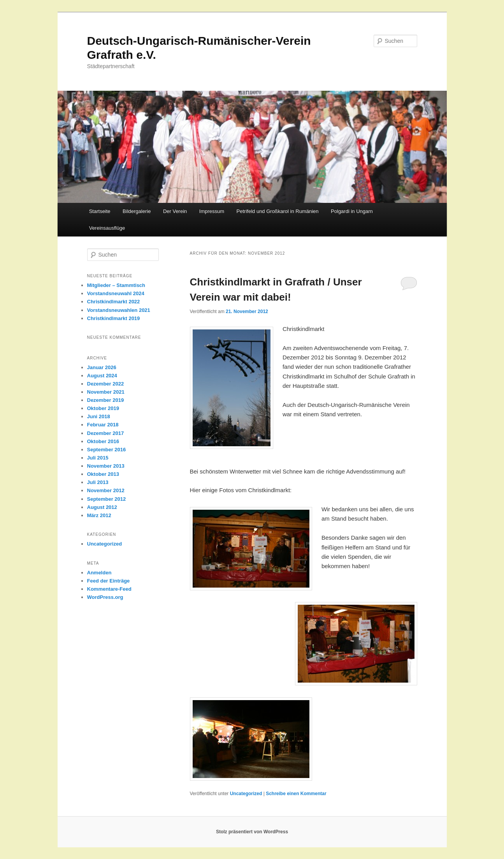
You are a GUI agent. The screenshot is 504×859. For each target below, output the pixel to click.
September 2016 (107, 450)
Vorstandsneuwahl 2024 (116, 293)
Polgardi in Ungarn (352, 211)
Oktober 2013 (103, 474)
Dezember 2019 (106, 400)
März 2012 (99, 515)
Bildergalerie (137, 211)
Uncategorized (246, 794)
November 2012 (106, 490)
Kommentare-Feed (109, 589)
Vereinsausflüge (107, 228)
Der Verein (175, 211)
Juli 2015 (98, 458)
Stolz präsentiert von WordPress (252, 832)
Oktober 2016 (103, 441)
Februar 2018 (103, 425)
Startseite (100, 211)
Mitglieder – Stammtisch (116, 285)
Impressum (212, 211)
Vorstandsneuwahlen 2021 (119, 310)
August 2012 (102, 507)
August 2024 (102, 376)
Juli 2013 (98, 482)
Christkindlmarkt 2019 (114, 318)
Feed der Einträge (109, 581)
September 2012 (107, 499)
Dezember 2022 (106, 384)
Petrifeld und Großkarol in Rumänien (278, 211)
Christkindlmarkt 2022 (114, 302)
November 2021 (106, 392)
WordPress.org (105, 597)
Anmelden (99, 573)
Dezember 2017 (106, 433)
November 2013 (106, 466)
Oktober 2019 (103, 408)
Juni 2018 (99, 416)
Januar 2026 (102, 367)
